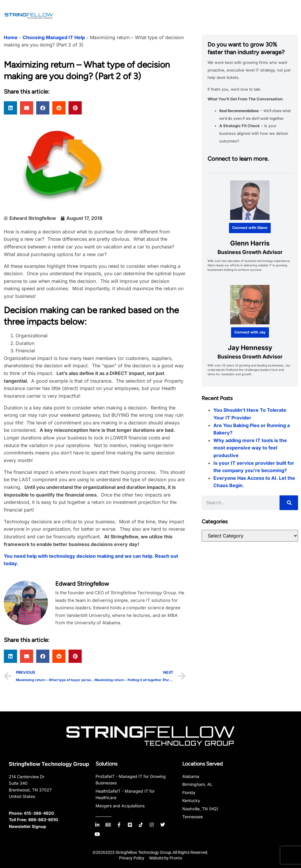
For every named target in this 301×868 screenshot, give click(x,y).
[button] (10, 108)
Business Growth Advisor (250, 252)
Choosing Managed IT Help (54, 37)
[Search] (289, 503)
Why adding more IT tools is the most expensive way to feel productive (250, 448)
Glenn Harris (250, 243)
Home (11, 37)
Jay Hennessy (250, 348)
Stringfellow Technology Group (49, 764)
